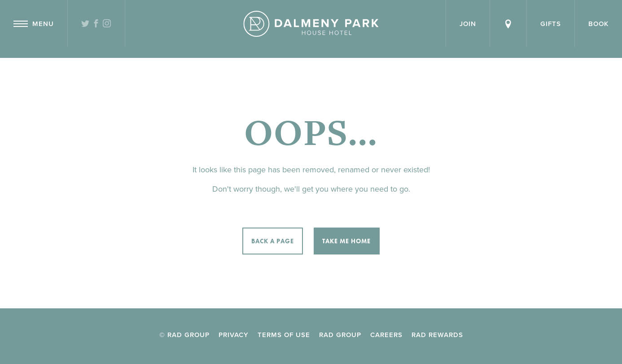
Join (468, 24)
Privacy (234, 335)
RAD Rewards (437, 335)
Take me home (346, 241)
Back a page (273, 241)
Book (598, 24)
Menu (34, 24)
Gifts (551, 24)
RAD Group (340, 335)
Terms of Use (284, 335)
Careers (386, 335)
